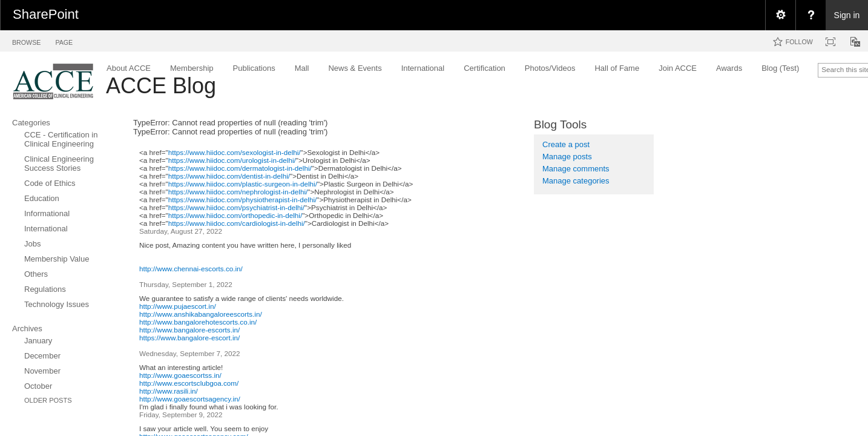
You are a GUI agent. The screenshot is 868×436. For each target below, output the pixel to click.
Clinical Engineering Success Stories (59, 163)
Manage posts (567, 157)
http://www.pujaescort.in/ (178, 306)
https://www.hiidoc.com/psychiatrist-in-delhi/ (236, 207)
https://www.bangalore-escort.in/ (189, 338)
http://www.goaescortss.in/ (180, 375)
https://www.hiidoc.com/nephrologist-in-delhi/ (238, 192)
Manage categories (576, 181)
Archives (27, 329)
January (38, 341)
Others (36, 274)
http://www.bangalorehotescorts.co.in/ (198, 322)
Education (42, 198)
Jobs (32, 244)
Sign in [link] (847, 15)
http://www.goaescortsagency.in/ (190, 399)
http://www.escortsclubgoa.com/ (189, 383)
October (38, 386)
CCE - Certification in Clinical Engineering (61, 139)
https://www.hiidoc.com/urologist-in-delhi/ (232, 160)
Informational (47, 213)
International (46, 229)
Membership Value (57, 259)
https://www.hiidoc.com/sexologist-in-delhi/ (235, 152)
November (42, 371)
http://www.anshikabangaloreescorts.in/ (201, 314)
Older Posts (48, 400)
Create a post (566, 144)
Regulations (45, 289)
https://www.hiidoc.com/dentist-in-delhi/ (229, 176)
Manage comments (576, 169)
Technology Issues (57, 304)
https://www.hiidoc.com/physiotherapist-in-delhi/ (243, 200)
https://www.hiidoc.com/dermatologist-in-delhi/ (240, 168)
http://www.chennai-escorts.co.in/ (191, 269)
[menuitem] (780, 15)
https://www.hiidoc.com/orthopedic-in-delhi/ (235, 215)
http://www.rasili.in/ (169, 391)
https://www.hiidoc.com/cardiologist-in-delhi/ (237, 223)
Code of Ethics (50, 183)
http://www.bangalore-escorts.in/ (189, 330)
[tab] (26, 40)
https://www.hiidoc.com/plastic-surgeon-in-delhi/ (243, 184)
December (42, 356)
